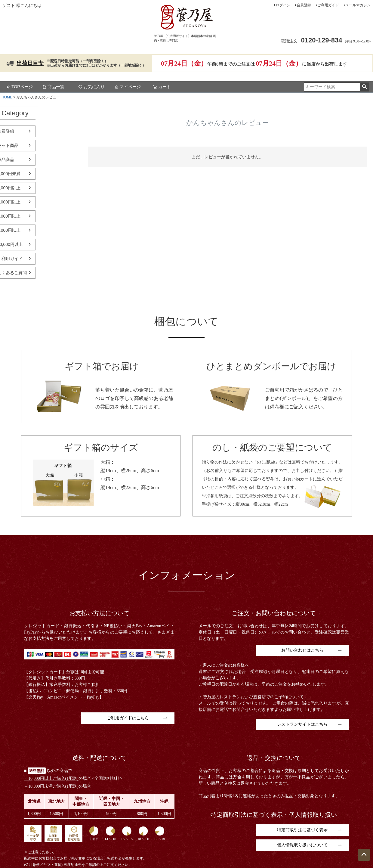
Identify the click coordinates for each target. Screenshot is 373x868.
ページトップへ (364, 855)
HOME (7, 97)
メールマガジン (358, 5)
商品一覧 (53, 87)
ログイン (283, 5)
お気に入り (91, 87)
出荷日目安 (30, 63)
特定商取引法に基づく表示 (302, 830)
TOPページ (19, 87)
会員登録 (304, 5)
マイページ (128, 87)
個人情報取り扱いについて (302, 845)
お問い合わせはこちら (302, 650)
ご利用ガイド (328, 5)
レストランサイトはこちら (302, 724)
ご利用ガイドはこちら (128, 718)
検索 (364, 87)
